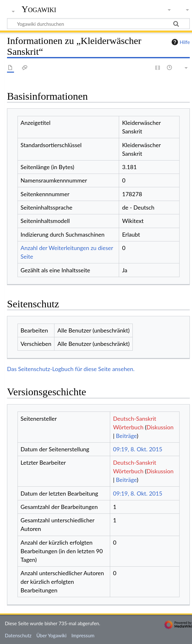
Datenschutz (18, 635)
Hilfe (180, 42)
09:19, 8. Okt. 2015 (138, 449)
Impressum (83, 635)
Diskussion (160, 427)
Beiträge (126, 436)
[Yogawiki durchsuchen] (98, 24)
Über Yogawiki (51, 635)
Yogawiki (39, 9)
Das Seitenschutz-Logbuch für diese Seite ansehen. (71, 369)
